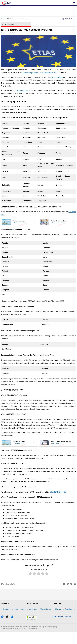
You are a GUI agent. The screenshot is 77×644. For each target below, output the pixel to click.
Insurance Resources (37, 621)
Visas (5, 612)
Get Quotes (17, 223)
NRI (18, 615)
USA (18, 609)
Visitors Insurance (35, 612)
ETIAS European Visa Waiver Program (19, 19)
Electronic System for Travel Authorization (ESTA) (41, 73)
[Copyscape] (62, 629)
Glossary (58, 609)
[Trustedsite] (32, 632)
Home (3, 19)
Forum (5, 618)
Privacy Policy (60, 615)
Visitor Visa (33, 609)
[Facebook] (3, 629)
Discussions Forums (36, 618)
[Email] (13, 629)
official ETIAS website (58, 492)
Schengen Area (57, 77)
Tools (18, 618)
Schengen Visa (23, 91)
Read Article (56, 223)
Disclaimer (59, 612)
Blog (18, 621)
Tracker (5, 621)
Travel (18, 612)
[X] (8, 629)
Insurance (6, 615)
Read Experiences (36, 615)
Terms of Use (60, 618)
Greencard (7, 609)
